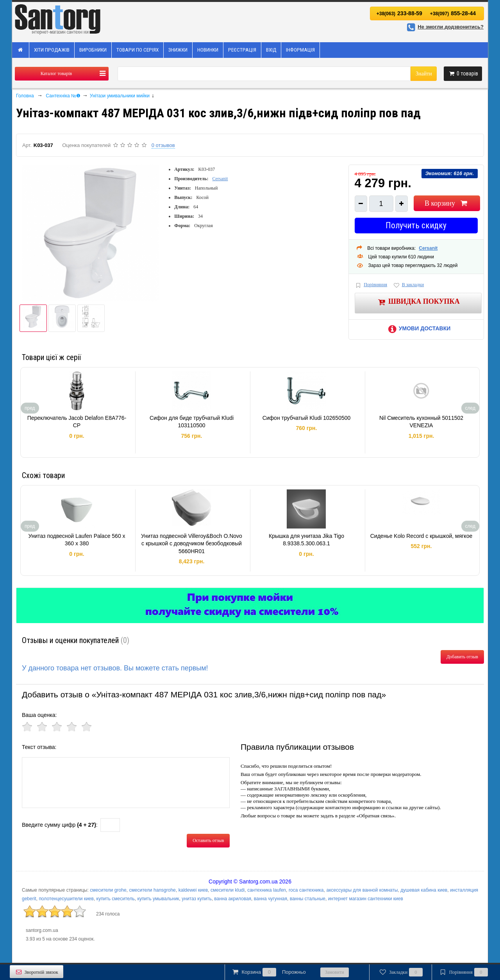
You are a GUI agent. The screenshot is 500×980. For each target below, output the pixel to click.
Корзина (268, 972)
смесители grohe (108, 890)
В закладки (408, 285)
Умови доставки (418, 328)
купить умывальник (158, 899)
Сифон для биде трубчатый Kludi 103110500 (192, 422)
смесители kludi (228, 890)
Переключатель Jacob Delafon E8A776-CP (77, 422)
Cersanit (220, 179)
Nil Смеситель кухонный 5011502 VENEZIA (421, 422)
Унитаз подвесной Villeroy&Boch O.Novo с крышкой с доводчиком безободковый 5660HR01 (192, 544)
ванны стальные (308, 899)
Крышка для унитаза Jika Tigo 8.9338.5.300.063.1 (306, 540)
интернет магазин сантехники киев (366, 899)
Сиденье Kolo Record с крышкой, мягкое (421, 536)
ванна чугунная (271, 899)
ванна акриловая (233, 899)
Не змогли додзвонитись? (444, 27)
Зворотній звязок (37, 972)
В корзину (447, 203)
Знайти (424, 74)
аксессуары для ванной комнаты (362, 890)
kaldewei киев (193, 890)
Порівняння (371, 285)
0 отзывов (163, 145)
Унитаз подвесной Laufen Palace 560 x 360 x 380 (77, 540)
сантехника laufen (267, 890)
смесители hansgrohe (153, 890)
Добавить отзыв (462, 657)
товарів (463, 73)
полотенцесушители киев (66, 899)
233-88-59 (399, 13)
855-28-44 (453, 13)
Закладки (401, 972)
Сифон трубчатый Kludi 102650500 (307, 418)
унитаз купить (196, 899)
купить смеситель (116, 899)
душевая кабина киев (424, 890)
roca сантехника (306, 890)
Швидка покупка (418, 302)
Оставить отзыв (208, 840)
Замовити (335, 972)
